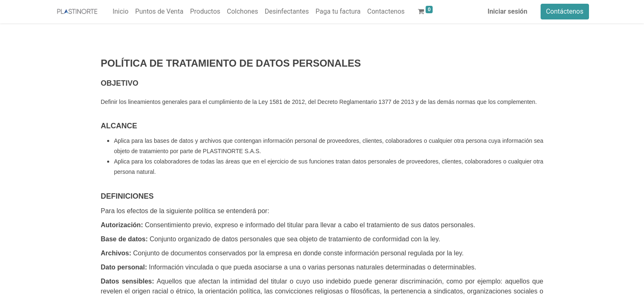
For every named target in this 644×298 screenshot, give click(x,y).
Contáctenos (565, 11)
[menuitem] (120, 12)
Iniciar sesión (508, 11)
